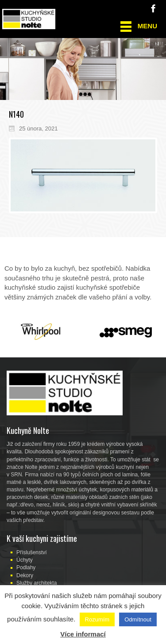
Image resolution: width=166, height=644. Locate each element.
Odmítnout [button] (138, 619)
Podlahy (26, 567)
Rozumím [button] (97, 619)
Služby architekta (37, 583)
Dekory (25, 575)
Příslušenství (32, 552)
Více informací (83, 634)
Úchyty (25, 560)
